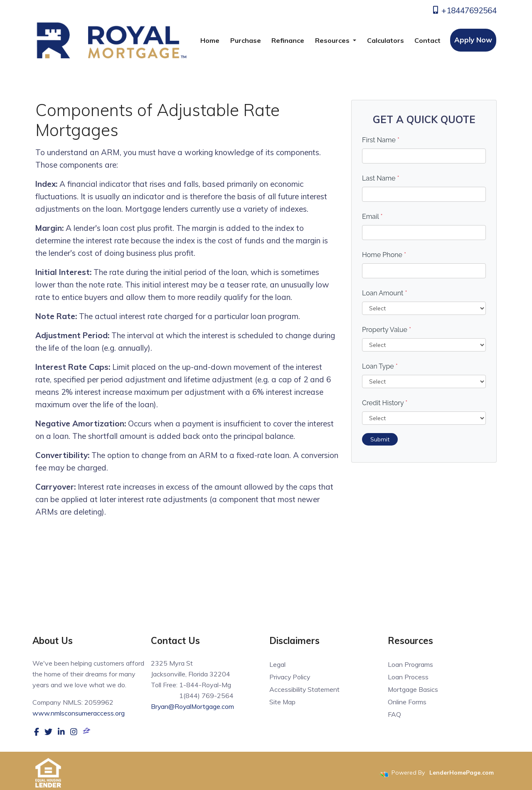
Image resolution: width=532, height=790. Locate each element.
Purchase (246, 40)
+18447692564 (464, 10)
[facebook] (37, 731)
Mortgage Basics (413, 689)
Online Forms (407, 702)
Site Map (283, 702)
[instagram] (74, 731)
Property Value (387, 330)
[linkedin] (61, 731)
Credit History (385, 403)
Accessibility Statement (305, 689)
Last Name (381, 178)
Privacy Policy (290, 677)
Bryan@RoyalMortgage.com (193, 706)
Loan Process (408, 677)
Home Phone (384, 255)
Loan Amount (385, 293)
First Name (381, 140)
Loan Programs (410, 664)
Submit (380, 439)
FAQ (394, 714)
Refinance (288, 40)
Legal (277, 664)
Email (372, 217)
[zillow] (87, 731)
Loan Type (380, 366)
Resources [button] (333, 40)
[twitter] (48, 731)
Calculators (385, 40)
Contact (427, 40)
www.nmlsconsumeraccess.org (79, 713)
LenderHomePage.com (462, 773)
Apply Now (473, 40)
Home (210, 40)
